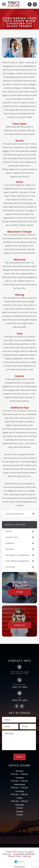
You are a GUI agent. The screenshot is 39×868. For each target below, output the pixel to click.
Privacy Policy (15, 856)
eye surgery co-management (17, 555)
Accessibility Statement (24, 854)
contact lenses (12, 537)
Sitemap (27, 856)
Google (20, 592)
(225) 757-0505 (20, 687)
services (9, 531)
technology (10, 567)
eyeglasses (10, 543)
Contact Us (19, 625)
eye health (10, 549)
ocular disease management (17, 561)
